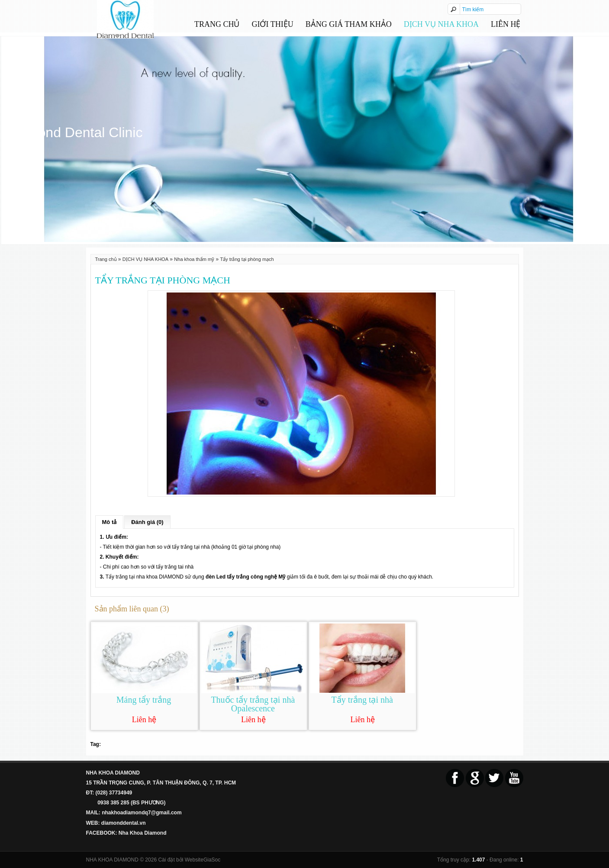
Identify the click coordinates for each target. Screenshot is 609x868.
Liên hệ (506, 24)
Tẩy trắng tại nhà (362, 700)
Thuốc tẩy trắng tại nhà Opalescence (253, 704)
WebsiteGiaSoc (203, 860)
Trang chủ (217, 24)
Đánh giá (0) (147, 522)
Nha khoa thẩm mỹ (194, 259)
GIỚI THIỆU (273, 24)
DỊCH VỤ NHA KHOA (441, 24)
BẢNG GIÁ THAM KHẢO (349, 24)
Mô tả (110, 522)
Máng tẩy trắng (144, 700)
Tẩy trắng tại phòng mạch (247, 259)
